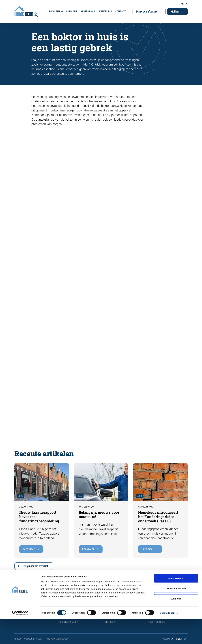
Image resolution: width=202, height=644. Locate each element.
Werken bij (105, 12)
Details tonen (167, 638)
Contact (121, 12)
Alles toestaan (176, 603)
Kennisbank (88, 12)
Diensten (55, 12)
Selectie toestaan (176, 614)
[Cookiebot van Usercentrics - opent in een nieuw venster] (20, 638)
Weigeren (176, 624)
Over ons (72, 12)
